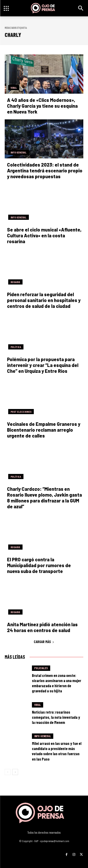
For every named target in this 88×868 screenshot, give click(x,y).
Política (16, 347)
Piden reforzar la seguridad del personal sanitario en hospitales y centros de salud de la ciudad (44, 300)
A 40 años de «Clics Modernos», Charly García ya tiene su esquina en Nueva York (42, 106)
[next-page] (15, 772)
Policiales (41, 668)
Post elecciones (21, 412)
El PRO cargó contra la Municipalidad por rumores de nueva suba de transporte (39, 565)
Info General (19, 152)
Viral (14, 88)
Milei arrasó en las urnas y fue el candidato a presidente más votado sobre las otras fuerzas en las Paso (57, 751)
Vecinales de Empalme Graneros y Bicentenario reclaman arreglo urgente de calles (44, 430)
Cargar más (44, 642)
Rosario (15, 282)
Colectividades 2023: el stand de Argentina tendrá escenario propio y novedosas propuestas (45, 171)
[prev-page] (8, 772)
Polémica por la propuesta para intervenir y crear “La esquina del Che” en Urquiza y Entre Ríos (43, 365)
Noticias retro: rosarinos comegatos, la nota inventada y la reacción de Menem (56, 717)
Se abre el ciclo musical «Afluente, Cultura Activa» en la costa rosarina (44, 235)
